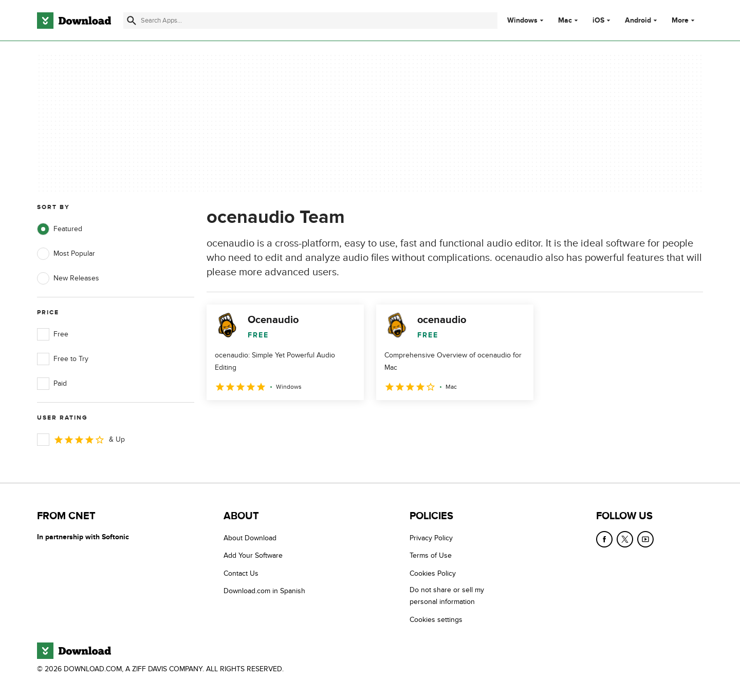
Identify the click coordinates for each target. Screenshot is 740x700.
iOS (598, 21)
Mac (565, 21)
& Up (81, 440)
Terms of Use (431, 555)
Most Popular (66, 254)
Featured (60, 229)
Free (53, 334)
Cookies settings (436, 620)
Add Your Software (253, 555)
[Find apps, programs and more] (310, 21)
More (684, 20)
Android (638, 21)
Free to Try (63, 359)
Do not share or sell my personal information (447, 596)
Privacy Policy (431, 538)
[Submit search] (132, 21)
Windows (522, 21)
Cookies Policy (433, 573)
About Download (250, 538)
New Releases (68, 278)
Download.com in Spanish (264, 591)
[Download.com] (74, 21)
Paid (52, 384)
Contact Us (241, 573)
